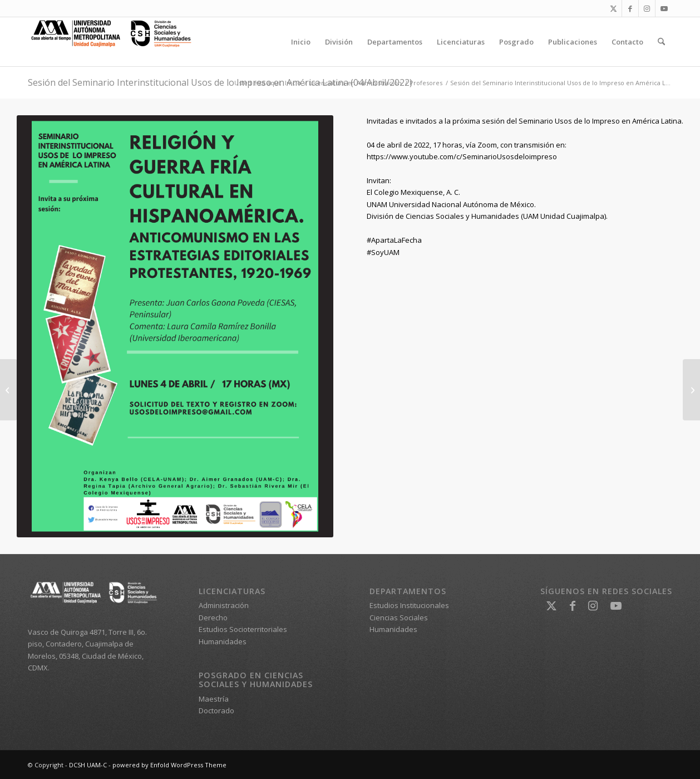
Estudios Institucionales (409, 605)
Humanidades (223, 641)
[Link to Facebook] (630, 8)
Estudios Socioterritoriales (243, 629)
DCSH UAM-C (88, 765)
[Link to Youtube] (664, 8)
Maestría (214, 699)
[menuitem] (301, 42)
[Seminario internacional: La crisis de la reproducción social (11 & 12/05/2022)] (691, 390)
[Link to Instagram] (647, 8)
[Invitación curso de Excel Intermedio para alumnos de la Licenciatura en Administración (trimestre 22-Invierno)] (9, 390)
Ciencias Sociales (399, 618)
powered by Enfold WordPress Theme (169, 765)
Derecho (213, 618)
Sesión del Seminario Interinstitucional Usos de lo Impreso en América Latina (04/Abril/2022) (220, 82)
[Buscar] (661, 42)
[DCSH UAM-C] (111, 42)
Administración (224, 605)
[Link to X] (613, 8)
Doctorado (216, 711)
